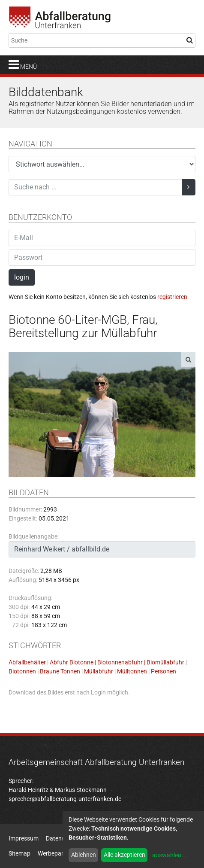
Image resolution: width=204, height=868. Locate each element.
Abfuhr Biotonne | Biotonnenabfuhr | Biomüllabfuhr (117, 662)
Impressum (24, 838)
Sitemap (19, 853)
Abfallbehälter (27, 662)
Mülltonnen (132, 671)
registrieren (172, 297)
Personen (163, 671)
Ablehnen (84, 855)
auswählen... (169, 855)
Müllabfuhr (99, 671)
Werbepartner (56, 853)
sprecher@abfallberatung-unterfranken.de (65, 799)
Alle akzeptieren (124, 855)
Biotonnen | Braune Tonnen (44, 671)
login (22, 277)
